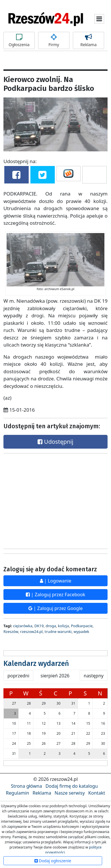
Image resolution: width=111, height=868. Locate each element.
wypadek (81, 632)
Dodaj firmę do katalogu (72, 786)
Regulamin (18, 793)
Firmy (54, 40)
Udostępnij (55, 442)
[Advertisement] (56, 500)
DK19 (39, 626)
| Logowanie (56, 581)
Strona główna (26, 786)
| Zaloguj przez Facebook (55, 595)
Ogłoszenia (19, 40)
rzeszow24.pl (31, 632)
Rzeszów (11, 632)
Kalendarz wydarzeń (36, 664)
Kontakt (97, 793)
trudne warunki (58, 632)
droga (51, 626)
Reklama (88, 40)
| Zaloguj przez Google (56, 608)
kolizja (63, 626)
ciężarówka (23, 626)
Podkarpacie (82, 626)
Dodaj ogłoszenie (53, 861)
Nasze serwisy (70, 793)
